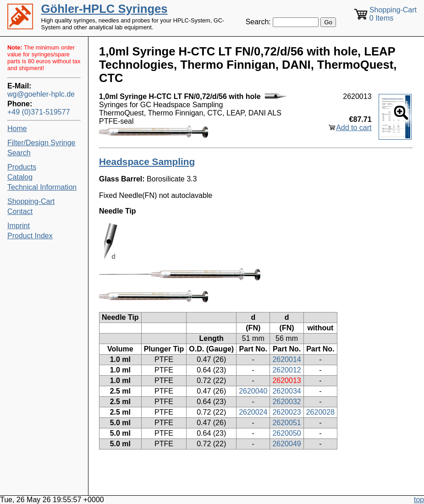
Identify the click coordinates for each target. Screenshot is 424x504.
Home (17, 129)
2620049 (286, 444)
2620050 (286, 433)
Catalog (20, 177)
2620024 (253, 412)
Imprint (19, 226)
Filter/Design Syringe (41, 143)
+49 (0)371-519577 (39, 112)
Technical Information (42, 187)
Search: (258, 22)
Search (19, 153)
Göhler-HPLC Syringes (105, 9)
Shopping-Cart (31, 201)
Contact (20, 211)
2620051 (286, 423)
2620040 (253, 391)
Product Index (30, 236)
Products (22, 167)
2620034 (286, 391)
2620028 (320, 412)
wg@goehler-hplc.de (41, 94)
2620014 (286, 359)
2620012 (286, 370)
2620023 (286, 412)
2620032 (286, 402)
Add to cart (354, 128)
